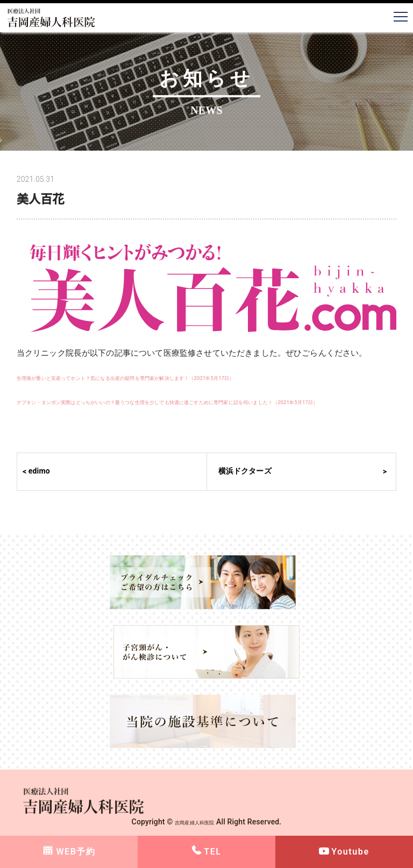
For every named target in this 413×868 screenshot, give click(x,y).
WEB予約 (76, 852)
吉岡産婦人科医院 (194, 822)
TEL (212, 852)
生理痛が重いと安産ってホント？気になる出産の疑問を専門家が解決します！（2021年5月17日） (196, 377)
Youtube (350, 852)
